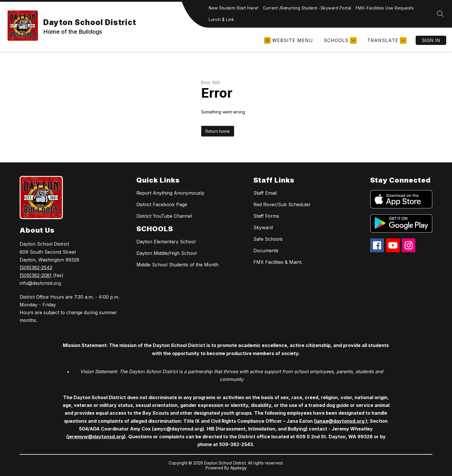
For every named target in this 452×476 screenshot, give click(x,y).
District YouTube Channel (164, 216)
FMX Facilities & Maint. (278, 262)
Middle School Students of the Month (177, 265)
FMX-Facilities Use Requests (385, 8)
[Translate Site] (386, 40)
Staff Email (265, 193)
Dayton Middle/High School (166, 253)
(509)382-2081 (36, 275)
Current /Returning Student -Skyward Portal (307, 8)
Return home (218, 131)
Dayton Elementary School (166, 242)
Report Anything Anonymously (170, 193)
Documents (266, 251)
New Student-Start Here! (234, 8)
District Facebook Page (162, 204)
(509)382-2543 (36, 268)
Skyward (263, 227)
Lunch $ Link (221, 19)
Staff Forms (266, 216)
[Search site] (440, 14)
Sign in (431, 40)
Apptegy (239, 468)
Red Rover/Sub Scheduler (282, 204)
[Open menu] (289, 40)
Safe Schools (268, 239)
